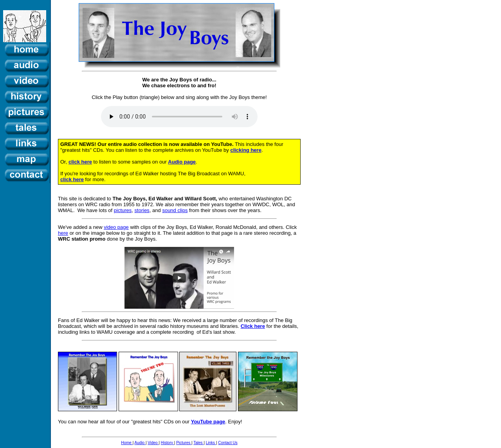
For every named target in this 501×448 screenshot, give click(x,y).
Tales (198, 443)
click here (80, 162)
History (168, 443)
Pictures (184, 443)
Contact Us (228, 443)
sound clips (175, 210)
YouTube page (208, 422)
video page (116, 227)
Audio (140, 443)
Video (153, 443)
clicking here (246, 150)
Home (127, 443)
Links (211, 443)
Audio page (182, 162)
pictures (123, 210)
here (63, 233)
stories (142, 210)
